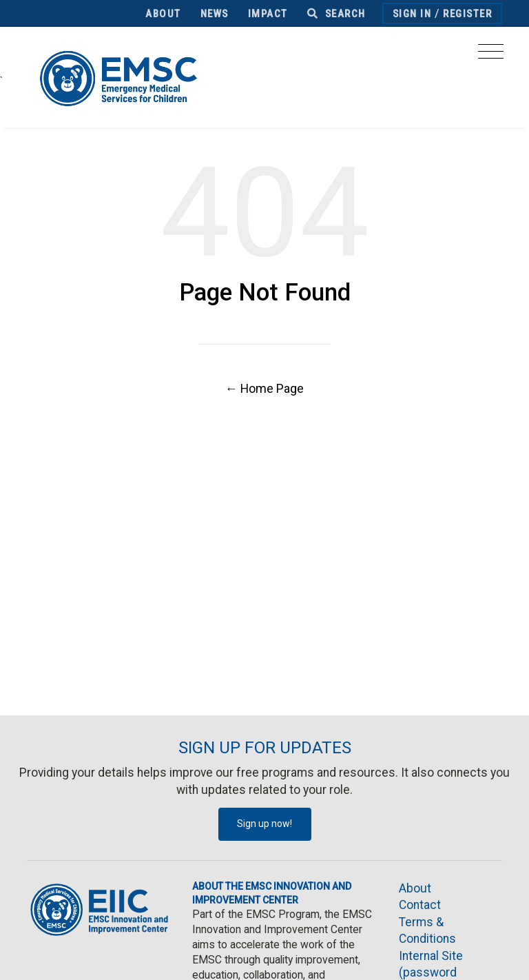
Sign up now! (264, 824)
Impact (268, 14)
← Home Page (264, 388)
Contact (420, 905)
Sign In (412, 14)
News (215, 14)
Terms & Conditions (427, 931)
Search (336, 14)
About (163, 14)
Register (467, 14)
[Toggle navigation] (491, 55)
